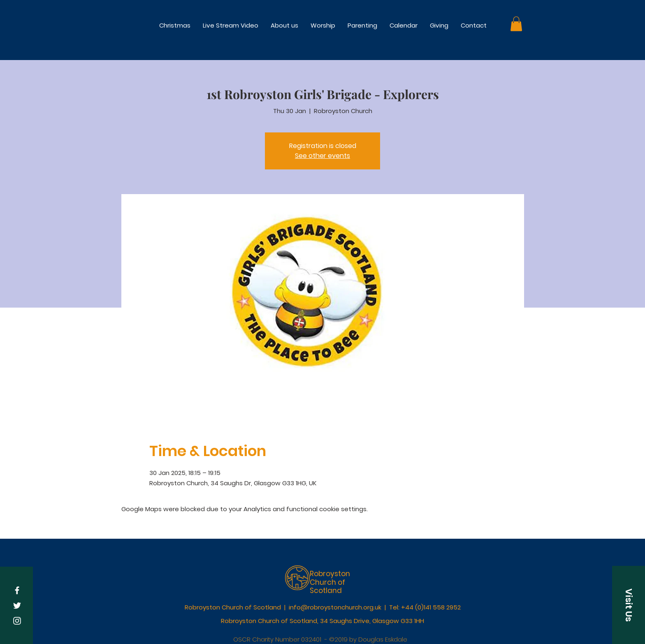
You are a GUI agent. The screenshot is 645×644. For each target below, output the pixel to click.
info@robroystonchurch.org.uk (335, 607)
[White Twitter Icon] (17, 606)
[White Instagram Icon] (17, 621)
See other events (322, 156)
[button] (323, 25)
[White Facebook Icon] (17, 590)
